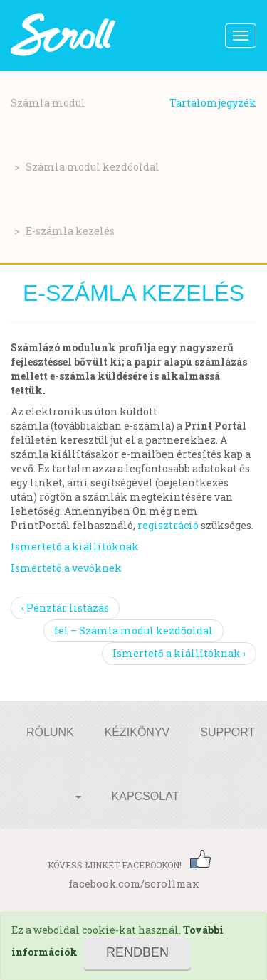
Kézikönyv (137, 732)
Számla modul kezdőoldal (93, 167)
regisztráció (168, 525)
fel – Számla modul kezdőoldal (133, 630)
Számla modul (48, 103)
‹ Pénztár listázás (65, 608)
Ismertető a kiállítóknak (75, 547)
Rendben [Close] (137, 952)
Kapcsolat (146, 796)
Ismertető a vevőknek (66, 568)
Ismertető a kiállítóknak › (179, 653)
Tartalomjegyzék (213, 103)
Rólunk (50, 732)
